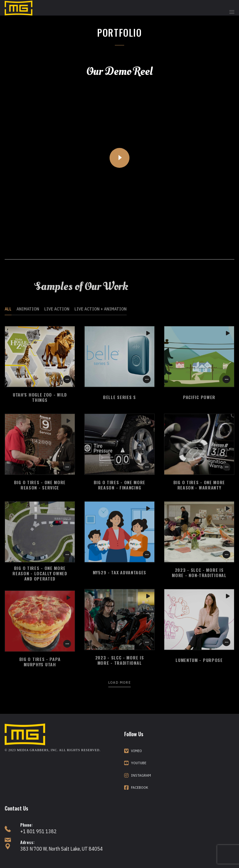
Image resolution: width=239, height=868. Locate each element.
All (8, 309)
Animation (28, 309)
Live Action (57, 309)
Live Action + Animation (101, 309)
